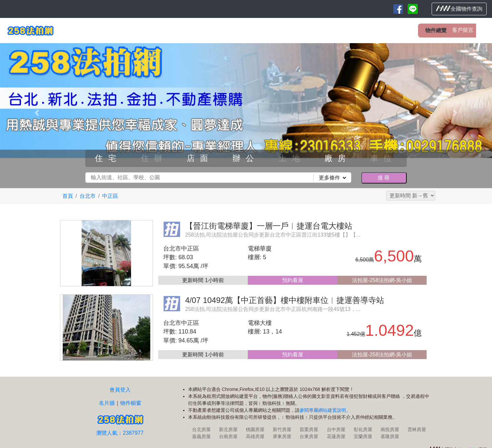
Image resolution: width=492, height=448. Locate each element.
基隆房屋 (390, 436)
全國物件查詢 (459, 9)
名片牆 (107, 403)
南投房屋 (390, 429)
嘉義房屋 (201, 436)
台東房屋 (309, 436)
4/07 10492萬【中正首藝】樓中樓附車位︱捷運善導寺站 (285, 300)
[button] (37, 113)
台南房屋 (228, 436)
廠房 (338, 158)
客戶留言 (463, 30)
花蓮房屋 (336, 436)
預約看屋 (293, 280)
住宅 (108, 158)
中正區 (110, 196)
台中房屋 (336, 429)
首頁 (68, 196)
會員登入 (120, 390)
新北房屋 (228, 429)
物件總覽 (436, 30)
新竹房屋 (282, 429)
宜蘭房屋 (363, 436)
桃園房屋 (255, 429)
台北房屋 (201, 429)
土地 (292, 158)
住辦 (154, 158)
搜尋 (384, 178)
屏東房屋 (282, 436)
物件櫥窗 (131, 403)
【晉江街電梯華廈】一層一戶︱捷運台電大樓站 (269, 226)
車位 (384, 158)
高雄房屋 (255, 436)
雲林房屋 (417, 429)
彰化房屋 (363, 429)
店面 (200, 158)
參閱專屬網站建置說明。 (325, 410)
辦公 (246, 158)
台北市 (88, 196)
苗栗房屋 (309, 429)
